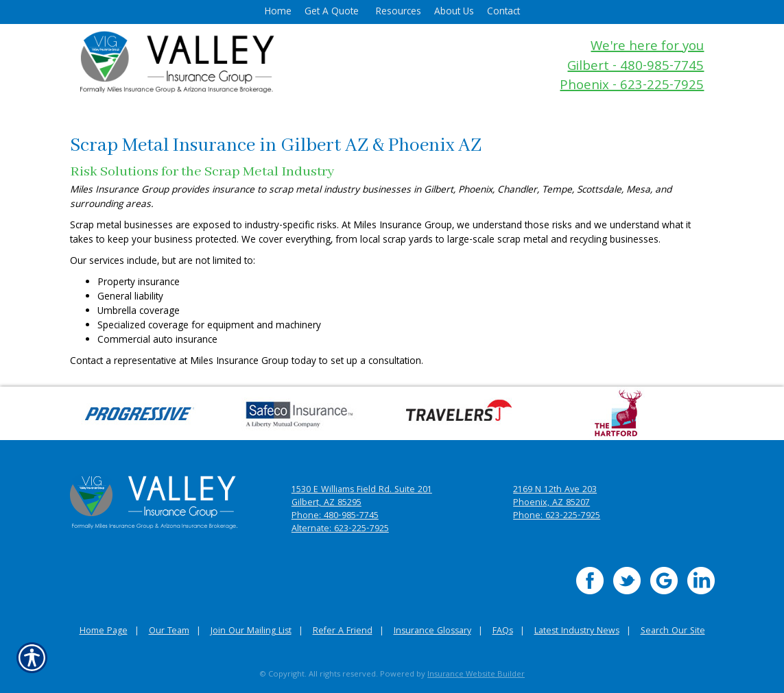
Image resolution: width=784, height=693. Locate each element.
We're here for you (647, 48)
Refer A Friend (343, 632)
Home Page (104, 632)
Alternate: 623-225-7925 (340, 530)
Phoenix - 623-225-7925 (632, 87)
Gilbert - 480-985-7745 (635, 68)
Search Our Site (673, 632)
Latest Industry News (577, 632)
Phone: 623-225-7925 (557, 516)
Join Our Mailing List (251, 632)
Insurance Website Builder (476, 675)
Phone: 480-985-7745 (335, 516)
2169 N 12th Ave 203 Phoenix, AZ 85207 (555, 497)
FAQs (503, 632)
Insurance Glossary (432, 632)
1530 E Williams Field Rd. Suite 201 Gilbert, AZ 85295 (362, 497)
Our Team (169, 632)
